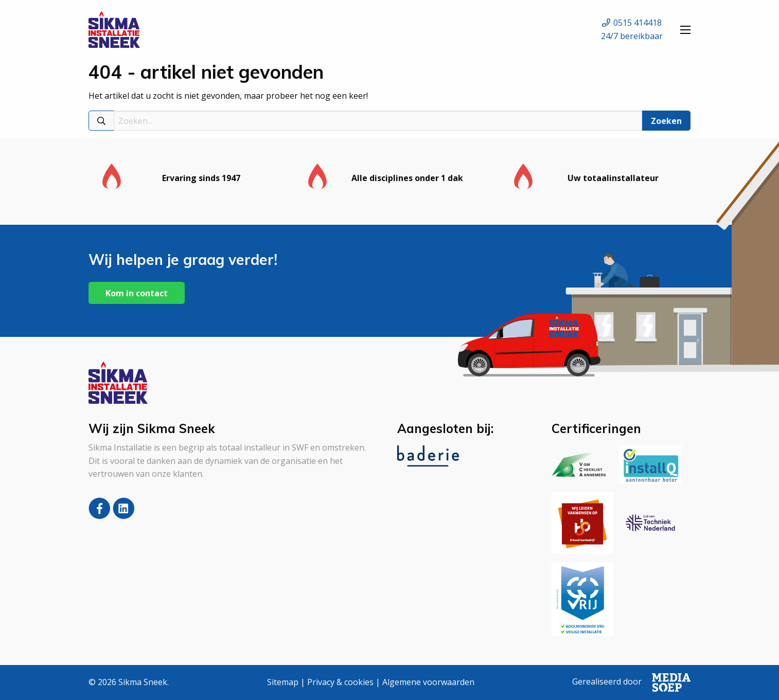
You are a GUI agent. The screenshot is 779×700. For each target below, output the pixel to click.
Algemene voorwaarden (428, 682)
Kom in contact (137, 293)
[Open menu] (685, 30)
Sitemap (283, 682)
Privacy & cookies (340, 682)
